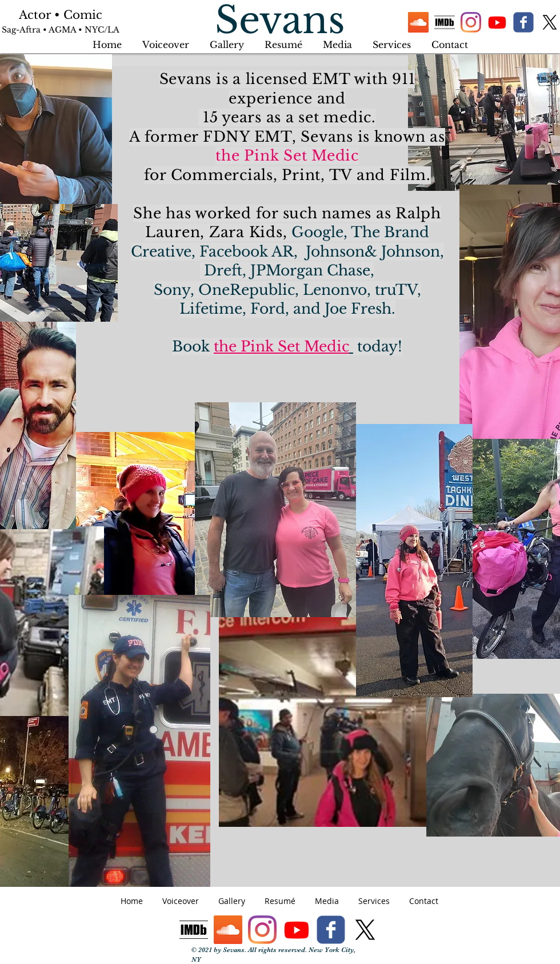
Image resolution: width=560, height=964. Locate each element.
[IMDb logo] (445, 22)
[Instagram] (471, 22)
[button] (392, 39)
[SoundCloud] (418, 22)
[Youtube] (497, 22)
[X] (550, 22)
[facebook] (523, 22)
